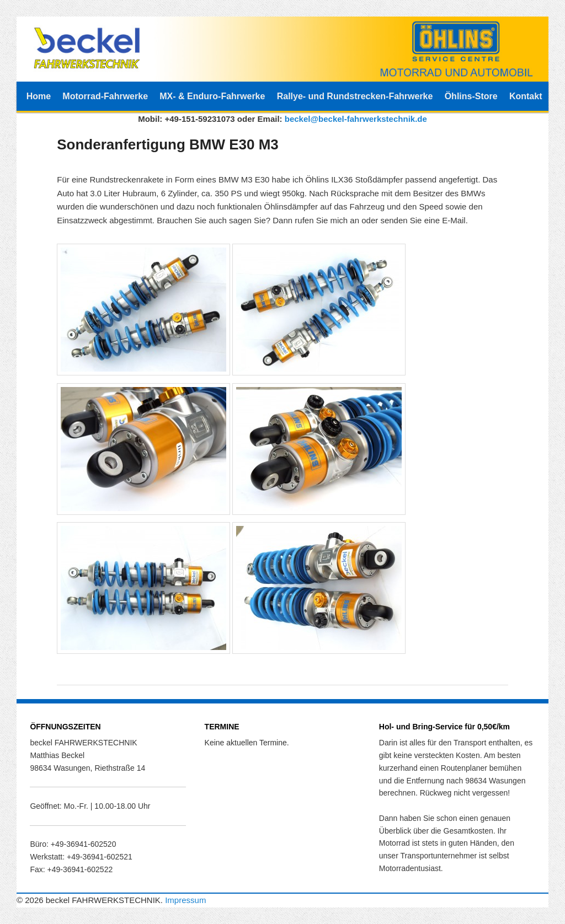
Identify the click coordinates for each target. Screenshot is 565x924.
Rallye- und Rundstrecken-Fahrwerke (355, 96)
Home (39, 96)
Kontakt (526, 96)
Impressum (185, 900)
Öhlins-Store (471, 96)
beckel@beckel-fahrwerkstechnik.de (356, 119)
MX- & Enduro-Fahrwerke (212, 96)
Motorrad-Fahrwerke (105, 96)
